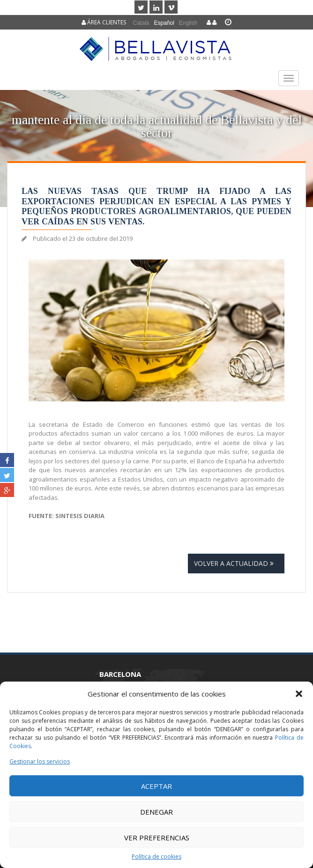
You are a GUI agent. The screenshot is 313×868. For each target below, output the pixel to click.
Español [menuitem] (164, 23)
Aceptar (156, 786)
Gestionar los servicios (40, 761)
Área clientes (104, 22)
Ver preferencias (157, 838)
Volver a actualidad (236, 563)
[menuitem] (141, 23)
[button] (299, 694)
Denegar (156, 812)
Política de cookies (156, 857)
